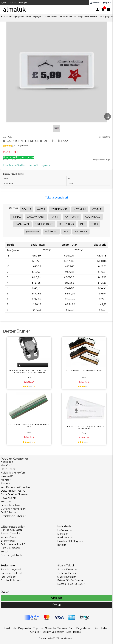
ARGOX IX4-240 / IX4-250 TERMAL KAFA (84, 370)
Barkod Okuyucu (11, 530)
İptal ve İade (8, 577)
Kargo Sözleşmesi (39, 165)
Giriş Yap (56, 598)
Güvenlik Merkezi (56, 628)
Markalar (63, 534)
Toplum (38, 628)
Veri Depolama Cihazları (15, 487)
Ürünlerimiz (65, 530)
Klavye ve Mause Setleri (88, 17)
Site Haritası (74, 632)
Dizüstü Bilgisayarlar (34, 17)
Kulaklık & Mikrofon (13, 473)
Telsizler (6, 502)
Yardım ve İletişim (53, 632)
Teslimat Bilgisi (67, 573)
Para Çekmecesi (10, 548)
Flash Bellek (8, 469)
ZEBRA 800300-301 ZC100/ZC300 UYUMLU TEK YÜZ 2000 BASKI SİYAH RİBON (29, 372)
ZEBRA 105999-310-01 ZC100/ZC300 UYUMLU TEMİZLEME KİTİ (84, 427)
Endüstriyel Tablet (12, 555)
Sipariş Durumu (67, 570)
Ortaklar (35, 632)
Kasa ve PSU (8, 476)
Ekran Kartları (51, 17)
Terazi (4, 552)
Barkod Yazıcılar (11, 534)
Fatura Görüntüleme (70, 580)
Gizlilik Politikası (11, 580)
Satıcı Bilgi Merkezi (81, 628)
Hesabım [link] (95, 3)
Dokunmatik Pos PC (13, 491)
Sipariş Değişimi (67, 577)
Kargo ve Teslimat (12, 573)
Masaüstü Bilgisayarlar (14, 17)
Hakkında (10, 628)
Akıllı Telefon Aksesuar (15, 494)
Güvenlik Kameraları (13, 509)
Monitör (6, 480)
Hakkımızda (65, 538)
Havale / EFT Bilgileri (70, 541)
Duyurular (25, 628)
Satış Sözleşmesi (11, 570)
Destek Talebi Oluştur (71, 584)
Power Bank (8, 498)
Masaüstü (7, 465)
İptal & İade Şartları (15, 165)
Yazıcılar (73, 17)
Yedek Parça (8, 537)
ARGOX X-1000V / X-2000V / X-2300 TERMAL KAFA (29, 426)
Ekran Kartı (8, 484)
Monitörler (63, 17)
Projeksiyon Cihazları (14, 516)
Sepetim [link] (107, 3)
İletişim (23, 3)
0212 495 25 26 (9, 3)
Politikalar (101, 628)
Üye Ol (56, 605)
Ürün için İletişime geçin (18, 157)
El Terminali (8, 541)
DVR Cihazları (9, 512)
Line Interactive (10, 505)
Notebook (7, 462)
